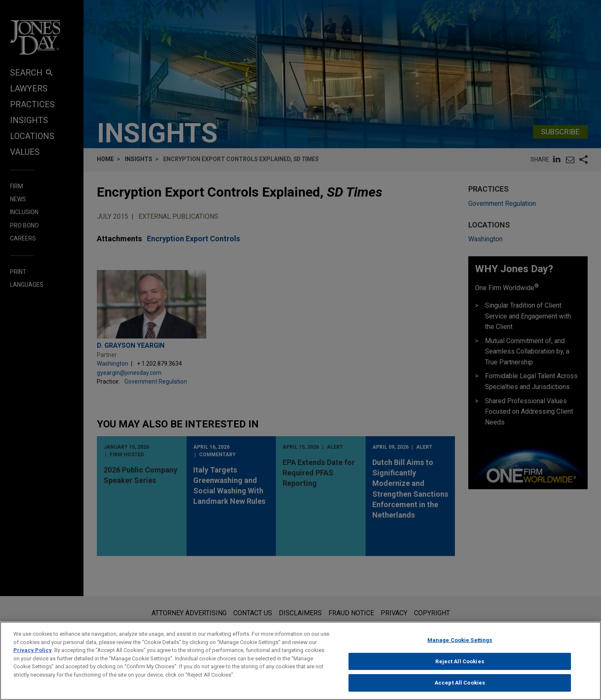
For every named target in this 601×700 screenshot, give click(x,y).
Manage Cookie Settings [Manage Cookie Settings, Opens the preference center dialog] (460, 643)
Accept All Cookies (460, 686)
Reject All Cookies (460, 665)
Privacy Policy (33, 653)
